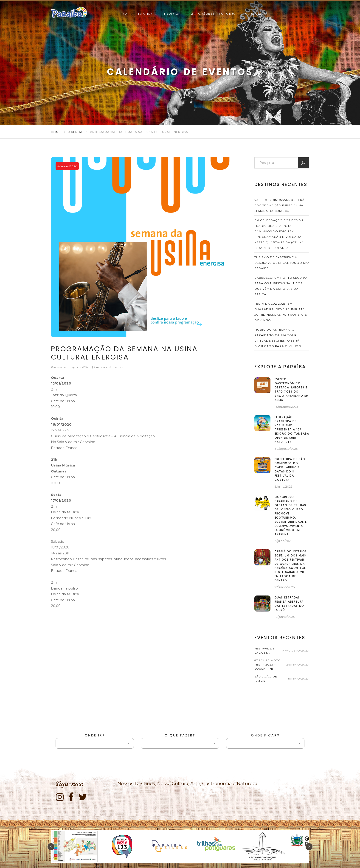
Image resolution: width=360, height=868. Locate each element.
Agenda (76, 132)
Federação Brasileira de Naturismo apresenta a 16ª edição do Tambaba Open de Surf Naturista (292, 429)
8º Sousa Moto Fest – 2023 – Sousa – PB (268, 664)
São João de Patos (266, 678)
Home (124, 14)
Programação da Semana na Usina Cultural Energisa (124, 353)
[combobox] (95, 743)
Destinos (147, 14)
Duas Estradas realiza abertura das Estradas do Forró (289, 604)
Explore (172, 14)
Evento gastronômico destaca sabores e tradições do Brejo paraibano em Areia (292, 389)
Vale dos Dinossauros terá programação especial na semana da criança (280, 205)
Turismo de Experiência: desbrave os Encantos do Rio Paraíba (282, 263)
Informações (256, 14)
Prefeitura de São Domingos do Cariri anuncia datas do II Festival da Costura (290, 469)
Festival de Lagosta (264, 650)
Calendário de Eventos (212, 14)
